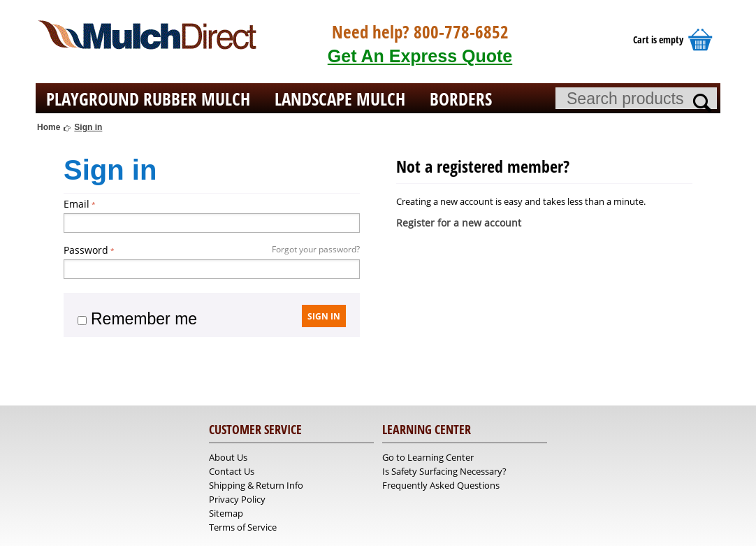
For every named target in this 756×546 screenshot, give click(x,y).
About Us (228, 457)
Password (86, 250)
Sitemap (226, 513)
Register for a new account (459, 223)
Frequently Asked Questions (441, 485)
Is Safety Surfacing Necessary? (444, 471)
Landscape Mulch (340, 99)
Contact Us (232, 471)
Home (49, 127)
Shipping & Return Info (256, 485)
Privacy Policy (237, 499)
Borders (461, 99)
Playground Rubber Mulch (148, 99)
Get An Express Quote (420, 56)
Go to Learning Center (428, 457)
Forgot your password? (316, 249)
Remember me (137, 319)
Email (77, 204)
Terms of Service (243, 527)
